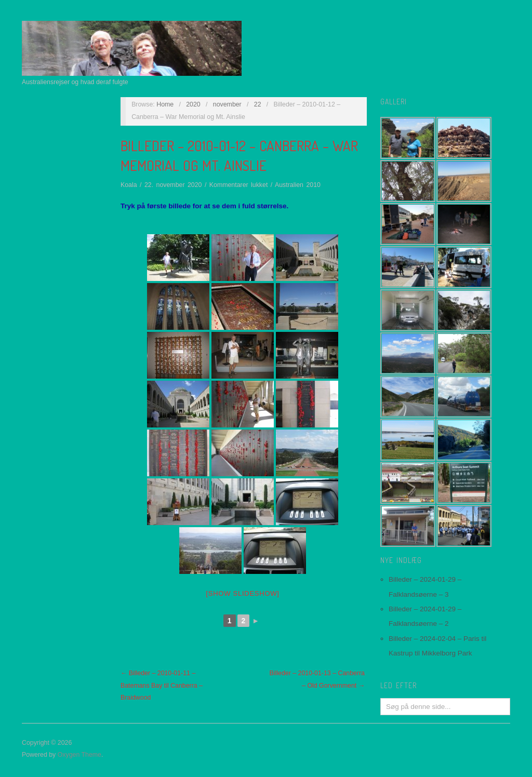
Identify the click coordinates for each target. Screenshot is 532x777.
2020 (193, 104)
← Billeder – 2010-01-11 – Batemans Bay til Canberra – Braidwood (162, 685)
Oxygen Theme (79, 755)
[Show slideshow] (242, 593)
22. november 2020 (173, 185)
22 (258, 104)
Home (165, 104)
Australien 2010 (298, 185)
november (227, 104)
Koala (129, 185)
